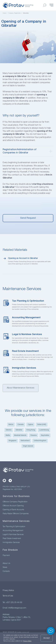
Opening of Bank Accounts (13, 510)
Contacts (6, 571)
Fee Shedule (10, 550)
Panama (34, 435)
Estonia (9, 430)
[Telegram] (10, 481)
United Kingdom (40, 441)
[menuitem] (28, 45)
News (5, 567)
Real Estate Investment (25, 351)
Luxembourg (44, 430)
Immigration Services (24, 368)
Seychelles (45, 435)
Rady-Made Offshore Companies (16, 514)
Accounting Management (26, 318)
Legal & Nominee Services (27, 334)
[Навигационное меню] (51, 5)
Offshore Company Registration (15, 502)
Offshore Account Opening (13, 506)
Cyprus (30, 424)
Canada (21, 424)
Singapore (12, 441)
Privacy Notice (8, 591)
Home (4, 13)
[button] (28, 218)
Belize (11, 424)
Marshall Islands (20, 435)
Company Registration (15, 13)
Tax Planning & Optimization (28, 301)
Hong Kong (31, 430)
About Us (6, 563)
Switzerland (25, 441)
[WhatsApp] (4, 481)
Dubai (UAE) (42, 424)
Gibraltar (19, 430)
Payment (6, 555)
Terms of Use (8, 596)
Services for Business (16, 496)
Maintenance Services (16, 521)
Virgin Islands (28, 446)
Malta (8, 435)
